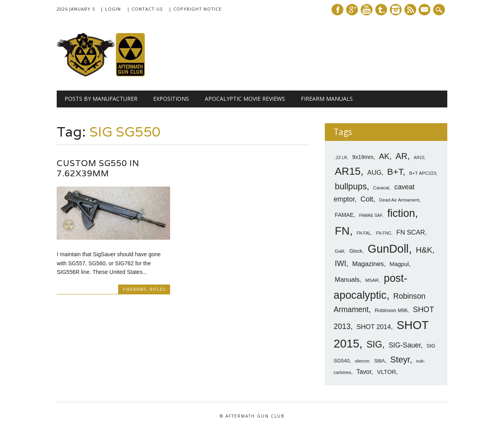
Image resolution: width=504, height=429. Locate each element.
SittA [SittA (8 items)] (379, 361)
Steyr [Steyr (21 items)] (400, 360)
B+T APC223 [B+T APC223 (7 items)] (422, 173)
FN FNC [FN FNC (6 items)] (384, 233)
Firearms (135, 289)
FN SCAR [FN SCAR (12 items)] (411, 232)
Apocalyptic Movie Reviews (245, 99)
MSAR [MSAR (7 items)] (372, 280)
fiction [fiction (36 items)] (401, 213)
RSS (410, 10)
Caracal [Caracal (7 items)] (381, 188)
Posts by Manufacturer (101, 99)
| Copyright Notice (195, 9)
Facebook (337, 10)
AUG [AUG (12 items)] (374, 173)
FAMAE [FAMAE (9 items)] (344, 215)
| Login (111, 9)
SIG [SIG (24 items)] (374, 344)
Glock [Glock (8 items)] (356, 251)
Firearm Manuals (327, 99)
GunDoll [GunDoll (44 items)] (388, 249)
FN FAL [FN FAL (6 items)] (364, 233)
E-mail (426, 10)
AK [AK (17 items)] (384, 156)
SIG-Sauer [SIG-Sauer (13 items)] (405, 345)
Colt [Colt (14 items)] (367, 199)
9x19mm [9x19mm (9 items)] (363, 157)
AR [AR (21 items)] (402, 156)
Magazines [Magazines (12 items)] (368, 264)
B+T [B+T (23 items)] (395, 172)
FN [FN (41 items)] (342, 231)
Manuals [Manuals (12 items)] (347, 280)
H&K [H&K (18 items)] (424, 250)
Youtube (367, 10)
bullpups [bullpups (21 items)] (351, 186)
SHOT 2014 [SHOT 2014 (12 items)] (374, 327)
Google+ (352, 10)
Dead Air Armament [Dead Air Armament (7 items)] (399, 200)
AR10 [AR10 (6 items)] (419, 157)
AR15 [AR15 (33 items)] (347, 171)
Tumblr (381, 10)
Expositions (171, 99)
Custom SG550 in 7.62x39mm (98, 168)
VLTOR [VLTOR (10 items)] (386, 372)
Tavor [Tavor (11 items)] (364, 372)
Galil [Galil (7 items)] (339, 251)
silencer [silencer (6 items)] (362, 361)
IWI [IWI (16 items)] (340, 264)
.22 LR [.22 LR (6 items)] (341, 157)
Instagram (396, 10)
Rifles (157, 289)
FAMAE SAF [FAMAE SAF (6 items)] (371, 215)
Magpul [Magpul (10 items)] (399, 264)
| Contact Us (145, 9)
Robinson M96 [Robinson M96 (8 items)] (391, 310)
